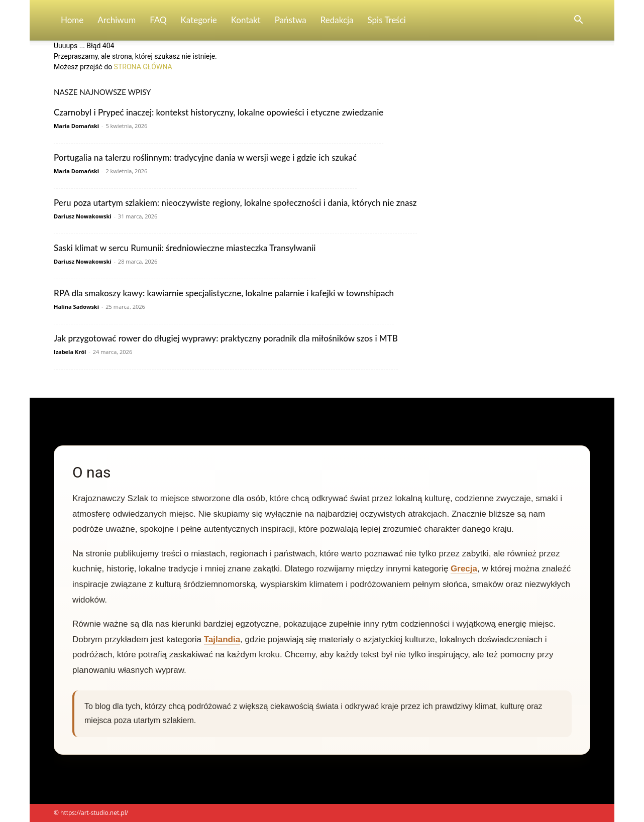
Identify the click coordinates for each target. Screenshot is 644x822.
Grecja (464, 569)
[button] (578, 21)
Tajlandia (222, 639)
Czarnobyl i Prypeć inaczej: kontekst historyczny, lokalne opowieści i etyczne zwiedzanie (219, 112)
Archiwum (117, 20)
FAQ (158, 20)
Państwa (291, 20)
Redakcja (337, 20)
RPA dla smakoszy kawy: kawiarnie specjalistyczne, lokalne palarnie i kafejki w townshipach (224, 293)
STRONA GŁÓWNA (143, 67)
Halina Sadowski (76, 307)
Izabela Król (70, 352)
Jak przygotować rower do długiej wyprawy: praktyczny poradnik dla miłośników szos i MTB (226, 338)
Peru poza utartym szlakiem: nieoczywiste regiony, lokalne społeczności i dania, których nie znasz (235, 203)
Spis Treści (387, 20)
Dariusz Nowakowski (83, 216)
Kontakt (246, 20)
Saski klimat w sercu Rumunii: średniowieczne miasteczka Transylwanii (185, 248)
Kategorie (199, 20)
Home (72, 20)
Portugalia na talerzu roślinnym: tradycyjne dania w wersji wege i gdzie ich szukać (205, 157)
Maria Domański (76, 126)
